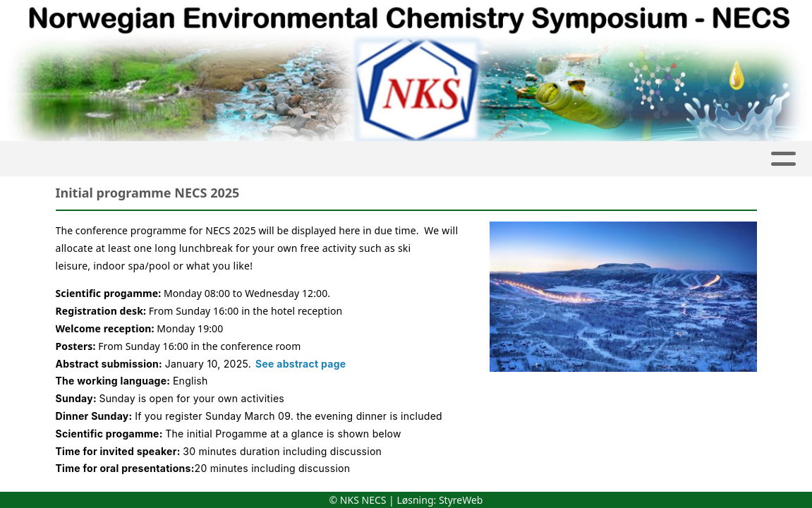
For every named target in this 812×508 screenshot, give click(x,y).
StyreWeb (461, 500)
